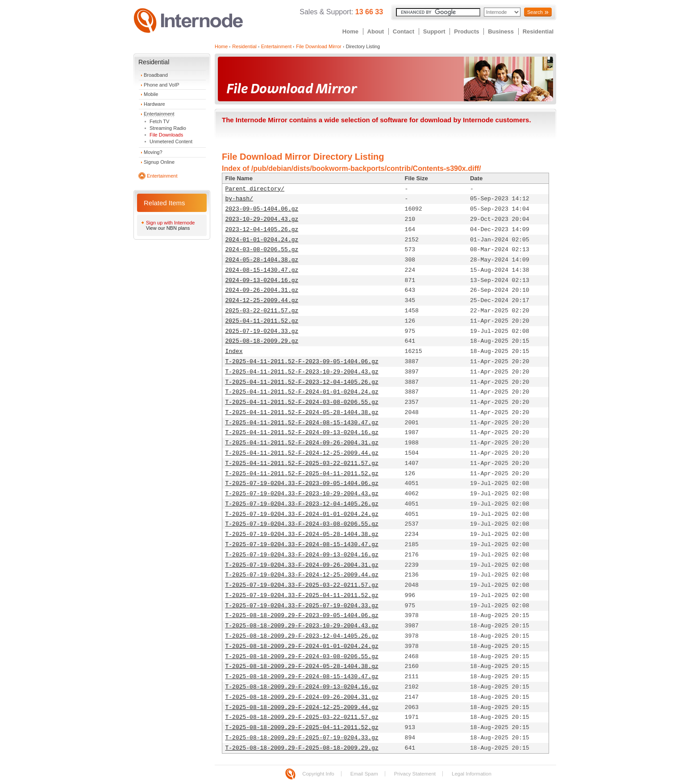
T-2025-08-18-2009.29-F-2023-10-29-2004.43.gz (302, 626)
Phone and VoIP (162, 85)
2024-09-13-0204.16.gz (262, 280)
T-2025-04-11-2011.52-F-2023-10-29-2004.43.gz (302, 372)
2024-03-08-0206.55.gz (262, 250)
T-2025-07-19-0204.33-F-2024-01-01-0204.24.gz (302, 514)
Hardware (154, 104)
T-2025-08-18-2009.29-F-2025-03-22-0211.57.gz (302, 717)
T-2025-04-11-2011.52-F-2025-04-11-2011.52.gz (302, 474)
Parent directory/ (255, 189)
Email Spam (364, 774)
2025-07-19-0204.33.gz (262, 331)
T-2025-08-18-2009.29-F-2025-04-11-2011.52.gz (302, 728)
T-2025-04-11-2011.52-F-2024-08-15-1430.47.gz (302, 423)
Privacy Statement (415, 774)
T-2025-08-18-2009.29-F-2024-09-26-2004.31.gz (302, 697)
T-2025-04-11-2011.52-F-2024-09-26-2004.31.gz (302, 443)
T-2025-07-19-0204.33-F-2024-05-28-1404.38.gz (302, 534)
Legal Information (472, 774)
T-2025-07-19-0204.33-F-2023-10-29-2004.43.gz (302, 494)
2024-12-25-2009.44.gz (262, 301)
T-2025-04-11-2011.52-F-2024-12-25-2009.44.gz (302, 453)
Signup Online (159, 162)
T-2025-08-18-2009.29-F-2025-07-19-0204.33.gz (302, 738)
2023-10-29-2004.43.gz (262, 219)
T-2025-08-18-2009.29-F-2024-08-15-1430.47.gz (302, 677)
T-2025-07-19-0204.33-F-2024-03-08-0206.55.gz (302, 524)
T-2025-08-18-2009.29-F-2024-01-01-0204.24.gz (302, 646)
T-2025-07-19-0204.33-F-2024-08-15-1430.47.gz (302, 545)
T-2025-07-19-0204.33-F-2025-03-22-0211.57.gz (302, 585)
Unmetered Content (171, 141)
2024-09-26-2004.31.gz (262, 290)
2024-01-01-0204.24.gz (262, 240)
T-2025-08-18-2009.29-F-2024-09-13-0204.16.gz (302, 687)
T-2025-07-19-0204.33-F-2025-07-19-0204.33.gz (302, 606)
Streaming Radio (168, 128)
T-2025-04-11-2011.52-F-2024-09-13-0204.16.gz (302, 433)
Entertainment (159, 114)
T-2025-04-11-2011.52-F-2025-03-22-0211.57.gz (302, 463)
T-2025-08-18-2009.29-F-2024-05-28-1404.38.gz (302, 666)
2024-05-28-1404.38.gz (262, 260)
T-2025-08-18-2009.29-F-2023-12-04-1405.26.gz (302, 636)
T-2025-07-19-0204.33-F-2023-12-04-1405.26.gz (302, 504)
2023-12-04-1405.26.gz (262, 230)
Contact (404, 31)
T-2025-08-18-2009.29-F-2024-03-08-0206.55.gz (302, 657)
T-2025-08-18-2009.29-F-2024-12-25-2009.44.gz (302, 707)
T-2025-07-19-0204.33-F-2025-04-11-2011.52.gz (302, 595)
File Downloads (166, 135)
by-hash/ (239, 199)
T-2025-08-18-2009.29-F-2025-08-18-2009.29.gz (302, 748)
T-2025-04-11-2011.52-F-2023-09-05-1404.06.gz (302, 362)
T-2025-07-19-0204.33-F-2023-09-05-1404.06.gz (302, 483)
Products (466, 31)
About (376, 31)
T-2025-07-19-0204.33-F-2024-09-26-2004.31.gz (302, 565)
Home (350, 31)
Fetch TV (159, 121)
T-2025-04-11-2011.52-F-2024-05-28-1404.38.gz (302, 413)
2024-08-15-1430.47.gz (262, 270)
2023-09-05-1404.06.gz (262, 209)
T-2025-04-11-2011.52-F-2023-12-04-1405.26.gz (302, 382)
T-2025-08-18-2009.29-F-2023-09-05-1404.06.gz (302, 616)
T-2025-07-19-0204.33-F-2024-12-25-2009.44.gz (302, 575)
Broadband (156, 75)
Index (234, 351)
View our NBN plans (168, 228)
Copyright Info (318, 774)
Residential (538, 31)
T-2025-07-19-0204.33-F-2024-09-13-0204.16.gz (302, 555)
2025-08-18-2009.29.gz (262, 341)
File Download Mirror (318, 46)
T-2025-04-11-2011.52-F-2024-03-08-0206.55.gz (302, 402)
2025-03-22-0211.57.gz (262, 311)
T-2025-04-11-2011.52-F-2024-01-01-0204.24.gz (302, 392)
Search (535, 12)
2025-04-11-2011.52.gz (262, 321)
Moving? (153, 152)
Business (501, 31)
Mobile (151, 94)
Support (434, 31)
